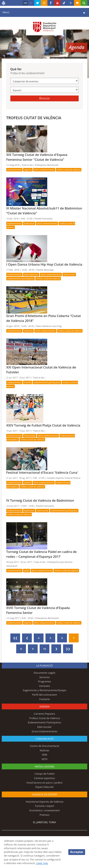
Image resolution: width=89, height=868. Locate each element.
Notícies (45, 750)
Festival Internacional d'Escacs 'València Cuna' (42, 472)
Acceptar (77, 852)
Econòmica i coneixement (45, 810)
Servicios (44, 677)
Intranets (45, 686)
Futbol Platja (30, 436)
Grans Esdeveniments (42, 571)
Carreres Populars (44, 714)
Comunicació (44, 739)
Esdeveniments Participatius (20, 279)
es (31, 3)
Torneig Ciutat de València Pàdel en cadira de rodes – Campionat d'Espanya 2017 (41, 554)
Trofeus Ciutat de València (69, 170)
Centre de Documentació (45, 746)
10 (45, 649)
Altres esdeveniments (44, 170)
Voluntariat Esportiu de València (44, 802)
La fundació (44, 666)
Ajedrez (27, 483)
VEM (45, 755)
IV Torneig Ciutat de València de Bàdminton (40, 500)
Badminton (29, 223)
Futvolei (28, 382)
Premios (44, 815)
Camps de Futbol (44, 774)
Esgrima (28, 170)
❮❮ (15, 638)
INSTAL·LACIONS (44, 766)
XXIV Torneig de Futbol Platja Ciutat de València (43, 425)
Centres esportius (45, 778)
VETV (44, 759)
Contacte (44, 699)
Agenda (44, 706)
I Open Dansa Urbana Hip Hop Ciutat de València (44, 264)
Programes (44, 681)
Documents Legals (45, 673)
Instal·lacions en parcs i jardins (45, 783)
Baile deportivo (31, 275)
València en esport (44, 794)
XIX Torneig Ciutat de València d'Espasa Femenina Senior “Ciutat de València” (37, 157)
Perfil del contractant (45, 695)
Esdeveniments (14, 170)
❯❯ (68, 649)
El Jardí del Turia (45, 822)
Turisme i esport (45, 806)
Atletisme (28, 331)
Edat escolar (69, 275)
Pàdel (27, 571)
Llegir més (42, 863)
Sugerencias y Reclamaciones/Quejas (44, 690)
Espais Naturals (44, 787)
